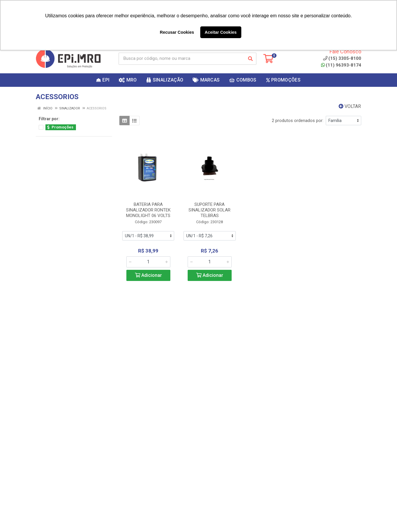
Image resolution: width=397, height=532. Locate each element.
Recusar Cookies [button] (177, 32)
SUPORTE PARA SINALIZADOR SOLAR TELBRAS (209, 210)
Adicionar (148, 275)
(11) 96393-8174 (341, 65)
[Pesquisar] (250, 59)
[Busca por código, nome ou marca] (181, 59)
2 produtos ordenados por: (298, 121)
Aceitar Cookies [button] (221, 32)
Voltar (350, 106)
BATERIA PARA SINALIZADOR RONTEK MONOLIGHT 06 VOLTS (148, 210)
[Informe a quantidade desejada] (148, 262)
